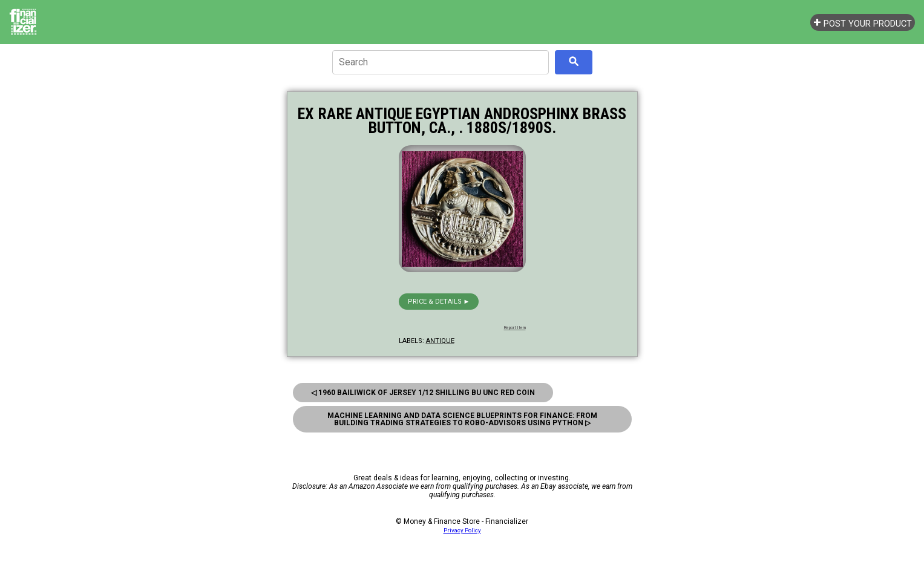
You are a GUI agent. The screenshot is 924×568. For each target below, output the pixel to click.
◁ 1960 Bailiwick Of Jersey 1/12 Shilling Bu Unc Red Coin (423, 393)
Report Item (515, 328)
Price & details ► (439, 302)
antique (440, 341)
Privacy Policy (462, 530)
